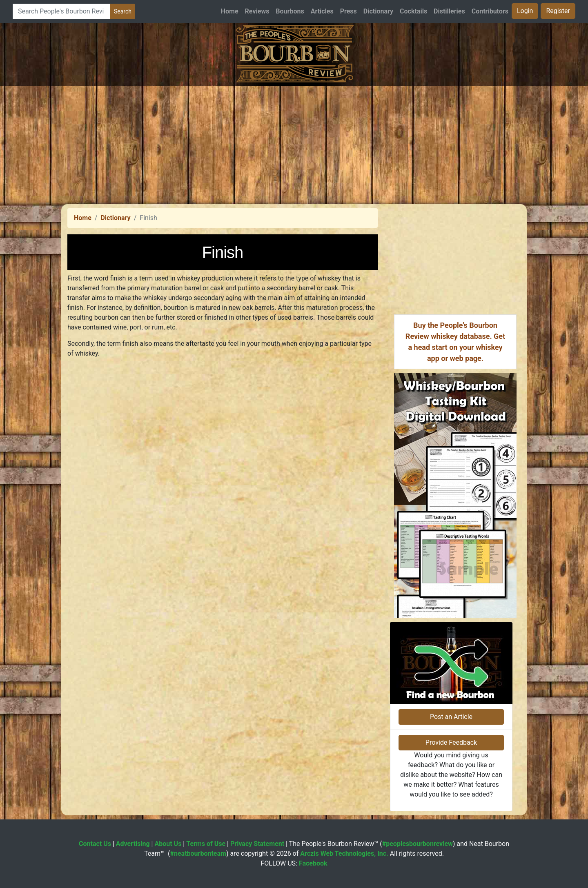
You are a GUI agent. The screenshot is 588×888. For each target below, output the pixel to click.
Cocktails (413, 11)
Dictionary (378, 11)
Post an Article (451, 717)
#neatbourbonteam (198, 854)
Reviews (257, 11)
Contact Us (95, 844)
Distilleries (449, 11)
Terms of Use (206, 844)
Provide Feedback (451, 742)
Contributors (490, 11)
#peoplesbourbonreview (418, 844)
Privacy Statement (257, 844)
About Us (168, 844)
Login (525, 11)
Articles (322, 11)
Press (349, 11)
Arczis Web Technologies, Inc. (344, 854)
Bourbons (290, 11)
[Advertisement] (294, 143)
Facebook (313, 863)
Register (558, 11)
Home (230, 11)
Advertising (133, 844)
